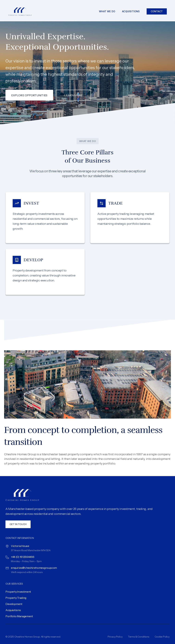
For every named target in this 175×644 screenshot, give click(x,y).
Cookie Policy (162, 637)
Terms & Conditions (139, 637)
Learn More (73, 95)
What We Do (107, 11)
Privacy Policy (115, 637)
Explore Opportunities (29, 95)
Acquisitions (131, 11)
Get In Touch (18, 524)
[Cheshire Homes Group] (22, 11)
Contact (157, 11)
